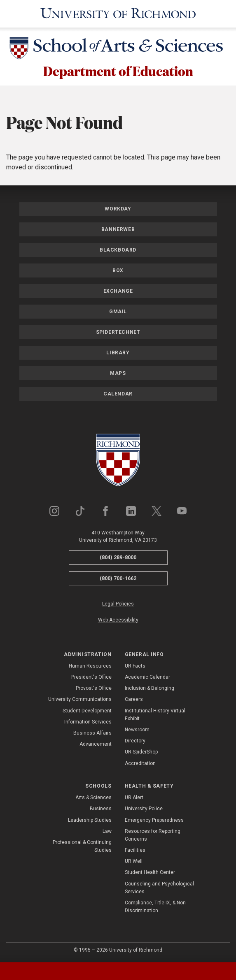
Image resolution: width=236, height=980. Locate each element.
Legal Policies (118, 604)
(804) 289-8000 (118, 557)
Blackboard (118, 250)
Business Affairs (92, 733)
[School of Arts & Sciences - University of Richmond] (118, 50)
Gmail (118, 312)
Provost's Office (94, 688)
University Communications (80, 699)
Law (107, 831)
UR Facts (135, 666)
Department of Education (118, 71)
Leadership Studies (90, 820)
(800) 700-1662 (118, 578)
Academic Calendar (147, 677)
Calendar (118, 394)
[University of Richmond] (118, 14)
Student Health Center (150, 872)
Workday (118, 209)
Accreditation (140, 763)
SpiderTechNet (118, 332)
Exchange (118, 291)
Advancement (96, 744)
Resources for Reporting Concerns (153, 835)
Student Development (87, 711)
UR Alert (134, 797)
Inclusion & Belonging (150, 688)
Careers (134, 699)
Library (118, 353)
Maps (118, 373)
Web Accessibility (118, 620)
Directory (135, 741)
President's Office (91, 677)
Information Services (88, 722)
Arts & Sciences (93, 797)
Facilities (135, 850)
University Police (144, 809)
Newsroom (137, 730)
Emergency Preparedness (154, 820)
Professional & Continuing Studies (82, 846)
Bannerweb (118, 229)
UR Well (134, 861)
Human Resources (90, 666)
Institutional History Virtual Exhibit (155, 715)
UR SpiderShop (141, 752)
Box (118, 270)
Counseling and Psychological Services (159, 888)
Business (101, 809)
